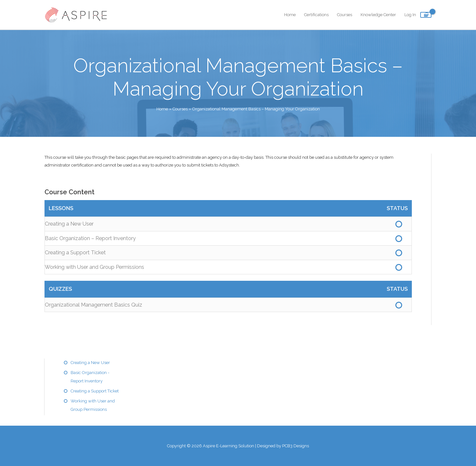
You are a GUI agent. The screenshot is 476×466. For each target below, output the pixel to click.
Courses (345, 15)
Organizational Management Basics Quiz (94, 305)
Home (290, 15)
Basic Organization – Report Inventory (90, 238)
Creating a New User (69, 224)
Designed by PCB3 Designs (283, 446)
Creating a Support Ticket (75, 253)
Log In (410, 15)
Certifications (316, 15)
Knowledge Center (378, 15)
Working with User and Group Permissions (94, 267)
